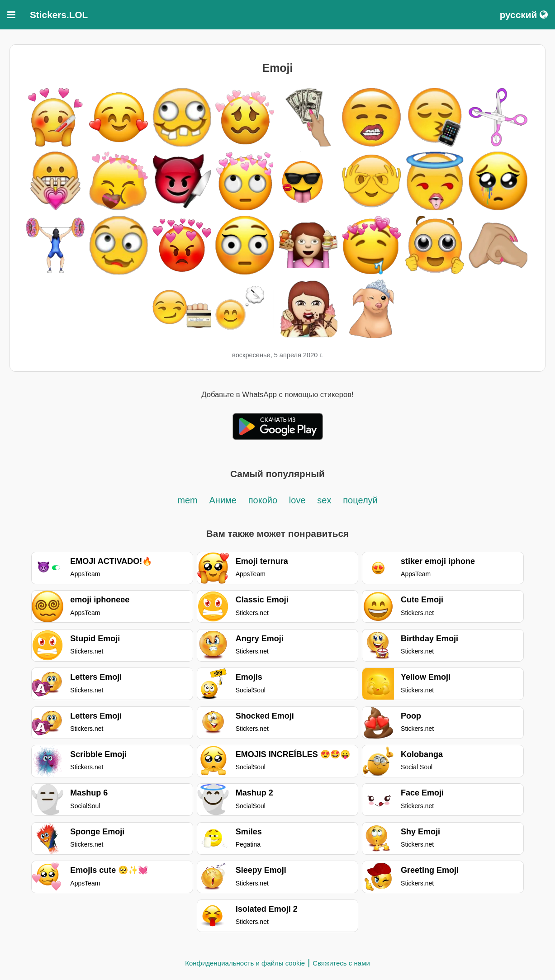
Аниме (223, 500)
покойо (263, 500)
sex (324, 500)
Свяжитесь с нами (341, 963)
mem (187, 500)
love (297, 500)
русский (524, 15)
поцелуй (360, 500)
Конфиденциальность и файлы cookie (245, 963)
